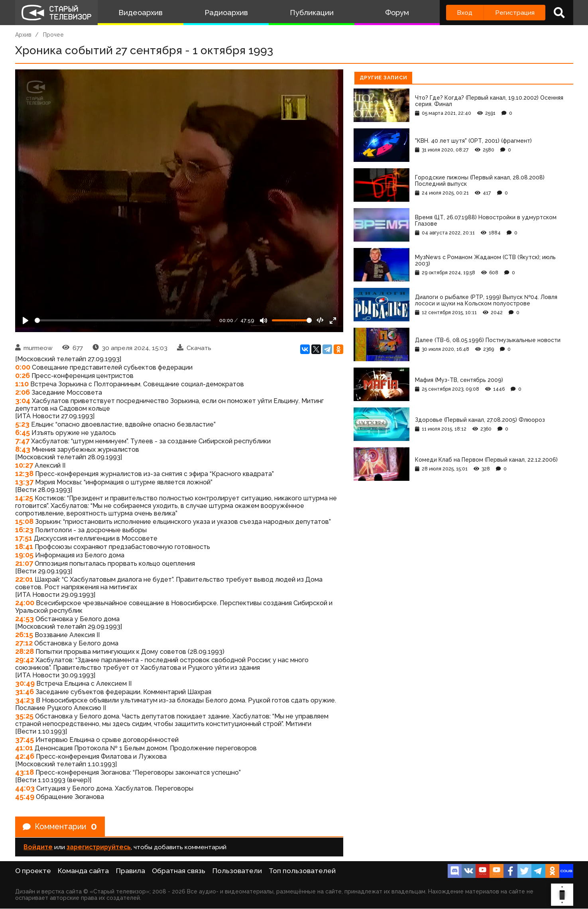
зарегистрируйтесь (99, 847)
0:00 (23, 367)
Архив (23, 35)
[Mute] (264, 321)
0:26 (23, 375)
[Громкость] (292, 320)
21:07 (24, 563)
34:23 (25, 700)
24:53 (25, 619)
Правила (131, 871)
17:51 (24, 538)
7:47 (22, 441)
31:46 (25, 692)
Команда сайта (83, 871)
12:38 (24, 473)
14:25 (24, 498)
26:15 (24, 635)
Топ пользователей (302, 871)
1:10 (22, 384)
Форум (397, 13)
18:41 (24, 546)
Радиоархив (226, 13)
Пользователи (237, 871)
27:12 (24, 643)
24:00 (25, 603)
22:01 (24, 579)
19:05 (24, 555)
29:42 (25, 660)
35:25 (24, 716)
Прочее (53, 35)
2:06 (23, 392)
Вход (465, 13)
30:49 (25, 683)
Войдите (38, 847)
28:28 (25, 651)
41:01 (24, 748)
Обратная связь (179, 871)
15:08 (24, 521)
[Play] (26, 321)
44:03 (25, 788)
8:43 (23, 449)
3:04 (23, 400)
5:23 (22, 424)
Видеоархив (141, 13)
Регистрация (515, 13)
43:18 (25, 772)
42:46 (25, 756)
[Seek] (123, 320)
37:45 (25, 739)
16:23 (24, 530)
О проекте (33, 871)
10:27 (24, 465)
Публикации (312, 13)
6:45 (23, 432)
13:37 (24, 482)
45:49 (25, 796)
